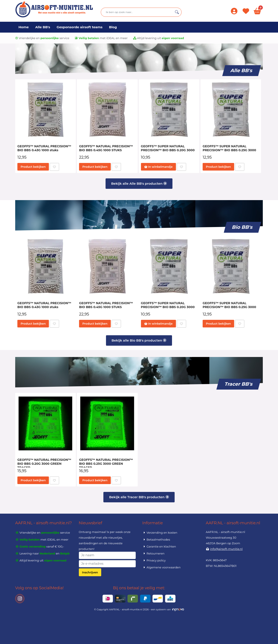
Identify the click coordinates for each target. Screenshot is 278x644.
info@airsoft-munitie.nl (226, 549)
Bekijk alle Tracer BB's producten (139, 497)
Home (24, 27)
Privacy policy (154, 560)
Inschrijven (90, 572)
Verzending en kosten (160, 533)
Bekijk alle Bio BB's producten (139, 340)
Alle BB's (43, 27)
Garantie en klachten (159, 546)
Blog (113, 27)
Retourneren (153, 553)
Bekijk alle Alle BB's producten (139, 183)
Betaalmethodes (156, 539)
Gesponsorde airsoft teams (80, 27)
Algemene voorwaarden (161, 567)
